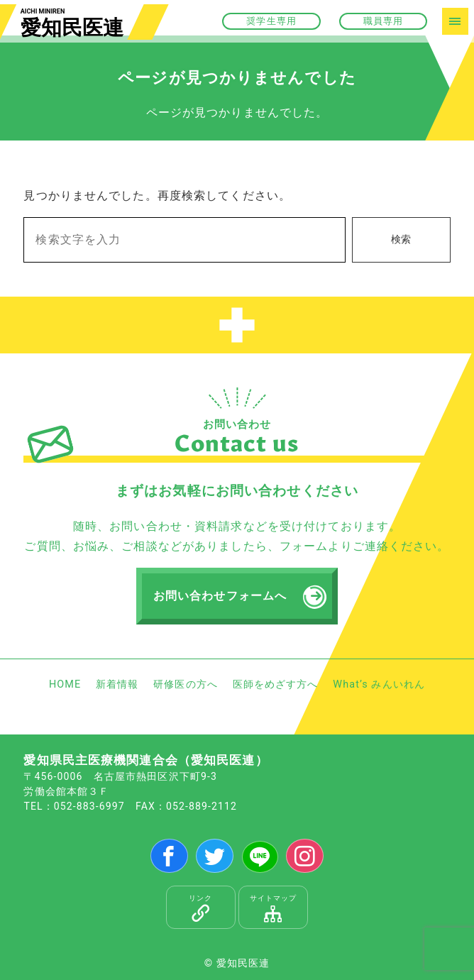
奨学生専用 (271, 21)
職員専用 (383, 21)
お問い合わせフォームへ (220, 596)
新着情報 (117, 684)
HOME (65, 684)
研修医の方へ (186, 684)
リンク (201, 908)
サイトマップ (274, 908)
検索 (401, 240)
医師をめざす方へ (276, 684)
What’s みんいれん (379, 684)
